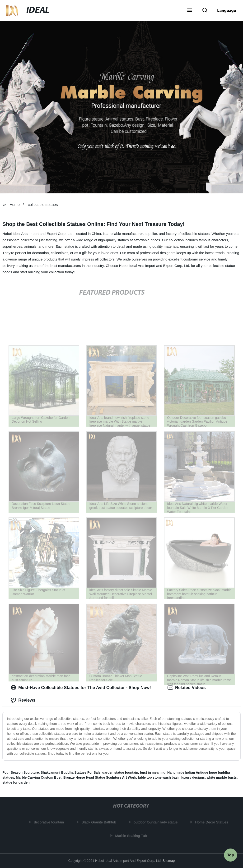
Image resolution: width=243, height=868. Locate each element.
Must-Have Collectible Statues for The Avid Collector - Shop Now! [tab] (81, 688)
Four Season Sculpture (21, 772)
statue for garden (16, 782)
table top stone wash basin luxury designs (171, 777)
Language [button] (227, 10)
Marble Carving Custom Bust (39, 777)
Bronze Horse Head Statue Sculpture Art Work (100, 777)
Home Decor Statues (213, 822)
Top (231, 855)
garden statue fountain (120, 772)
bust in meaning (153, 772)
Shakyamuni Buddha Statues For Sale (70, 772)
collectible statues (43, 205)
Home (15, 205)
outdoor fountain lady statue (157, 822)
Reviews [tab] (23, 700)
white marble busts (222, 777)
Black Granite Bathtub (100, 822)
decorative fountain (50, 822)
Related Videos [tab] (187, 688)
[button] (190, 11)
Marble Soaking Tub (132, 835)
